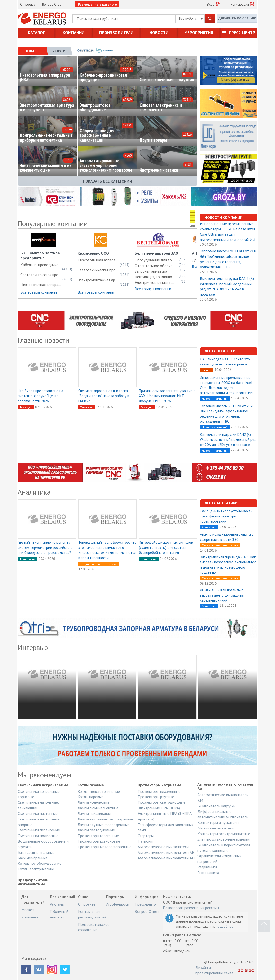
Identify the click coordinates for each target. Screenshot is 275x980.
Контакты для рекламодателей (92, 914)
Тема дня (26, 407)
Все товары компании (39, 292)
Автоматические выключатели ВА (225, 787)
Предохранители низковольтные (33, 882)
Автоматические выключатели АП (166, 858)
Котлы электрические (36, 869)
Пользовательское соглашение (94, 927)
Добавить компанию (237, 18)
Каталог (36, 33)
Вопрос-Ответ (52, 4)
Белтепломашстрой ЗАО (156, 253)
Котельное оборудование (40, 863)
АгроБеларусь (118, 904)
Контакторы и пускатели (218, 822)
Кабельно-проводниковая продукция (41, 265)
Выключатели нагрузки (216, 806)
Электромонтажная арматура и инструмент (98, 280)
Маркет (28, 910)
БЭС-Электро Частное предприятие (40, 255)
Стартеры (146, 836)
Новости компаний (215, 398)
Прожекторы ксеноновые (99, 841)
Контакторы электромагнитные (224, 834)
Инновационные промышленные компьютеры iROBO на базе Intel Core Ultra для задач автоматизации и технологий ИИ (227, 232)
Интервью (33, 647)
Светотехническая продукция (41, 275)
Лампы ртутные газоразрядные (104, 825)
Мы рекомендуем (44, 775)
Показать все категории (107, 181)
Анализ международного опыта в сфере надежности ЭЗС (227, 537)
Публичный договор (59, 914)
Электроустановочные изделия (224, 839)
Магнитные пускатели (216, 828)
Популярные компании (53, 223)
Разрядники (207, 867)
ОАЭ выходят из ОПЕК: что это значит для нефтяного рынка (225, 362)
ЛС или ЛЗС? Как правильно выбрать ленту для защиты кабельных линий (222, 595)
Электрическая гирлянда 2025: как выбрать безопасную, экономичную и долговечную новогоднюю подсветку (228, 565)
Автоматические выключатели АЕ (166, 852)
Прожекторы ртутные (156, 797)
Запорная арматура (151, 271)
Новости (159, 33)
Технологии (28, 559)
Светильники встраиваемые (43, 785)
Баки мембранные (33, 858)
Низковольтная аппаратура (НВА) (41, 285)
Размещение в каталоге (97, 4)
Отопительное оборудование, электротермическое (155, 266)
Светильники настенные (38, 813)
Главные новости (44, 340)
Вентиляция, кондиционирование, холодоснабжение (155, 277)
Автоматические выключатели (163, 847)
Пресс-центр (242, 33)
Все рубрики (191, 18)
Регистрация (240, 4)
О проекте (28, 4)
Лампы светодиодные (96, 830)
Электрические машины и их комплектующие (155, 282)
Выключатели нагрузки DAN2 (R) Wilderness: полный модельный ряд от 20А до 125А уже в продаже (227, 286)
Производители (116, 33)
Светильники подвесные (38, 836)
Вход (211, 4)
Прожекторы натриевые (160, 785)
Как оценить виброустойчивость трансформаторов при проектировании (226, 516)
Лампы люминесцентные (98, 808)
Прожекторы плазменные (159, 791)
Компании (74, 33)
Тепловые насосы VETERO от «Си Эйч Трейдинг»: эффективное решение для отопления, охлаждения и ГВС (228, 259)
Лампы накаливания (94, 813)
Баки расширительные (36, 852)
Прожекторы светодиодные (161, 802)
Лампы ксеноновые (94, 802)
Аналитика (34, 492)
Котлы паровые (91, 797)
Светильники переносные (39, 830)
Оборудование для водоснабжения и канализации (155, 260)
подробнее (225, 926)
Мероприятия (199, 33)
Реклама (57, 904)
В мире (207, 370)
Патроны (145, 841)
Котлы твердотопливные (99, 791)
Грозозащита (208, 873)
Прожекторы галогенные (98, 836)
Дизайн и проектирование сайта (214, 970)
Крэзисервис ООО (93, 253)
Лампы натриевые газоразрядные (106, 819)
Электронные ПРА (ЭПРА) (159, 808)
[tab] (32, 51)
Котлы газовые (91, 785)
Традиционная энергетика (98, 564)
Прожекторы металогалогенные (104, 847)
